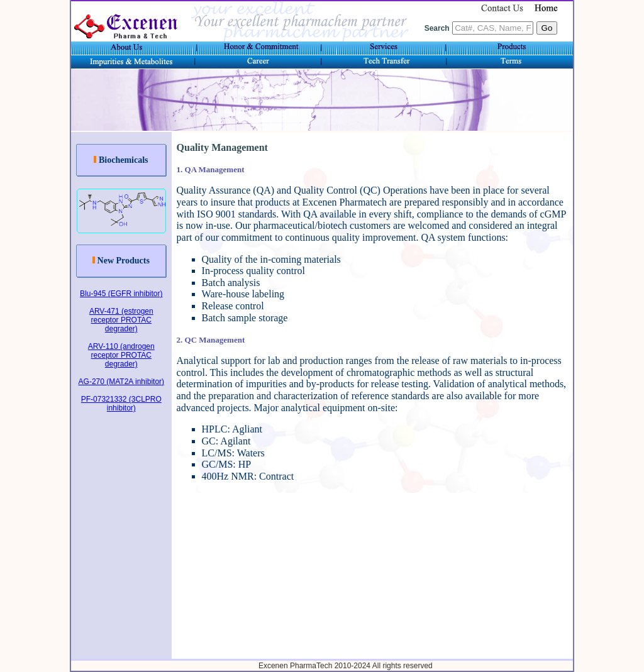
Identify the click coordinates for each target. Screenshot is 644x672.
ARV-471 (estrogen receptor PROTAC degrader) (121, 320)
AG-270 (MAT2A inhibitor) (122, 382)
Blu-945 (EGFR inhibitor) (121, 294)
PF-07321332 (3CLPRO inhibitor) (121, 404)
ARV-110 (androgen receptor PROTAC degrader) (121, 355)
